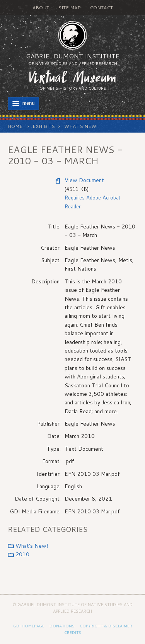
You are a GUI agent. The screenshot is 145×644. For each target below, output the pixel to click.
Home (15, 126)
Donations (62, 626)
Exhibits (44, 126)
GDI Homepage (29, 626)
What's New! (81, 126)
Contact (101, 8)
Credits (73, 632)
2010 (22, 554)
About (41, 8)
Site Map (69, 8)
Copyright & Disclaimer (106, 626)
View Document (84, 180)
